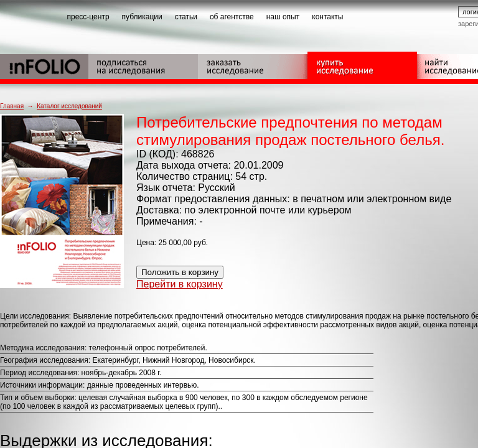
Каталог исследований (69, 106)
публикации (142, 17)
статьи (186, 17)
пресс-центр (88, 17)
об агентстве (232, 17)
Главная (12, 106)
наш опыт (283, 17)
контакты (327, 17)
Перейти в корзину (180, 284)
